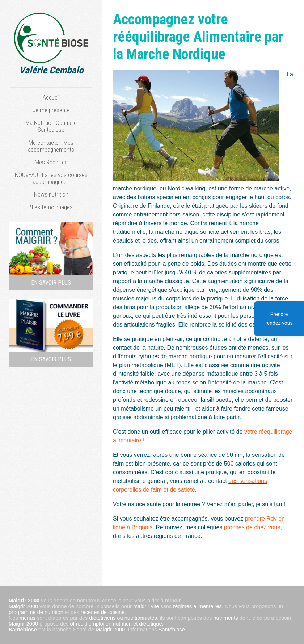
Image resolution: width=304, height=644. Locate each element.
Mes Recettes (51, 162)
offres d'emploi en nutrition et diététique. (117, 624)
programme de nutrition (36, 612)
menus (28, 618)
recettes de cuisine (103, 612)
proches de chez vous (252, 527)
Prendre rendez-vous (279, 319)
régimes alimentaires (197, 606)
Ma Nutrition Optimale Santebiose (51, 126)
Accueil (51, 97)
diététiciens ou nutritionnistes (123, 618)
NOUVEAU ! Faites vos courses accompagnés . (51, 178)
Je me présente (51, 110)
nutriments (225, 618)
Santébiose (23, 630)
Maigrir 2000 (23, 606)
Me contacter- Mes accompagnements (51, 146)
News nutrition (51, 194)
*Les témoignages (51, 207)
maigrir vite (146, 606)
